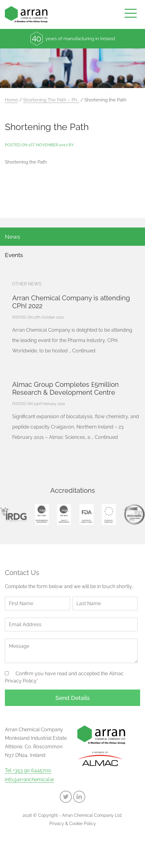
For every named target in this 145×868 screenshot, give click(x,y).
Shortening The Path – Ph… (51, 100)
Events (14, 255)
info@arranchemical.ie (29, 780)
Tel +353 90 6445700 (28, 771)
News (12, 237)
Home (11, 100)
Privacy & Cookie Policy (73, 824)
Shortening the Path (26, 162)
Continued (84, 351)
